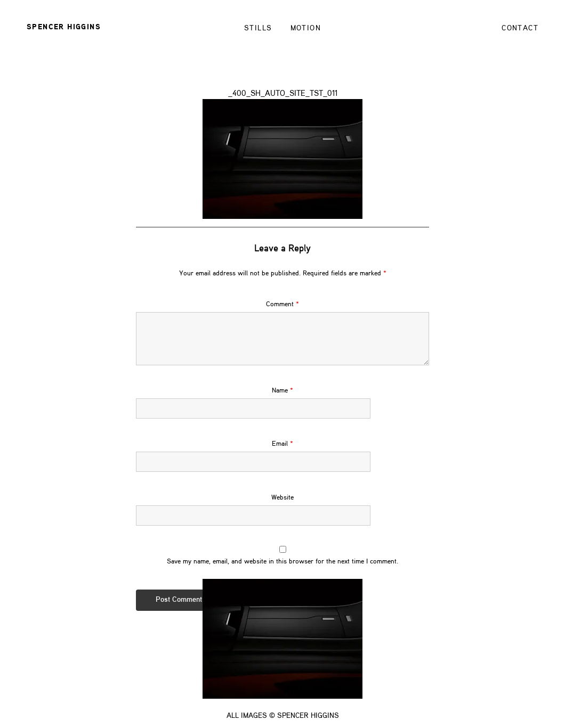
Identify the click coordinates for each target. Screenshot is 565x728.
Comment (282, 315)
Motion (306, 28)
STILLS (258, 28)
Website (282, 508)
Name (282, 402)
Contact (520, 28)
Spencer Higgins (64, 27)
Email (282, 455)
